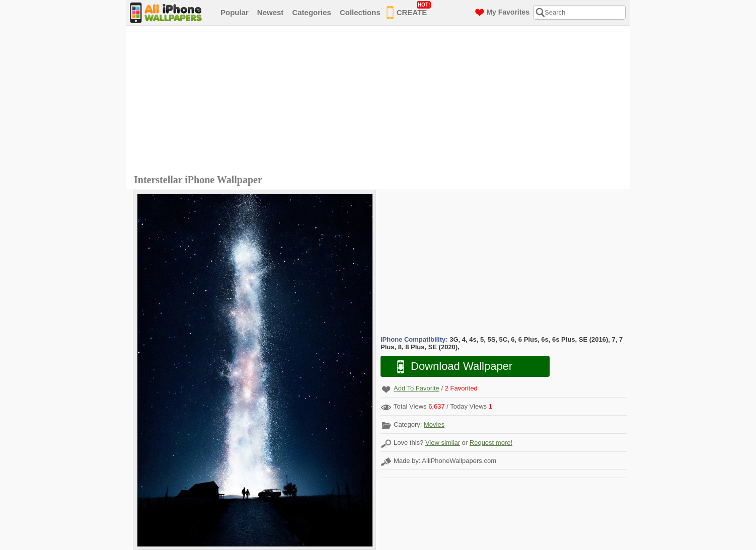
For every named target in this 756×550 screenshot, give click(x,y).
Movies (434, 424)
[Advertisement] (381, 101)
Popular (235, 12)
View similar (443, 443)
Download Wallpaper (449, 367)
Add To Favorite (417, 388)
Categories (312, 12)
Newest (271, 12)
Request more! (491, 443)
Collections (360, 12)
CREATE (409, 11)
